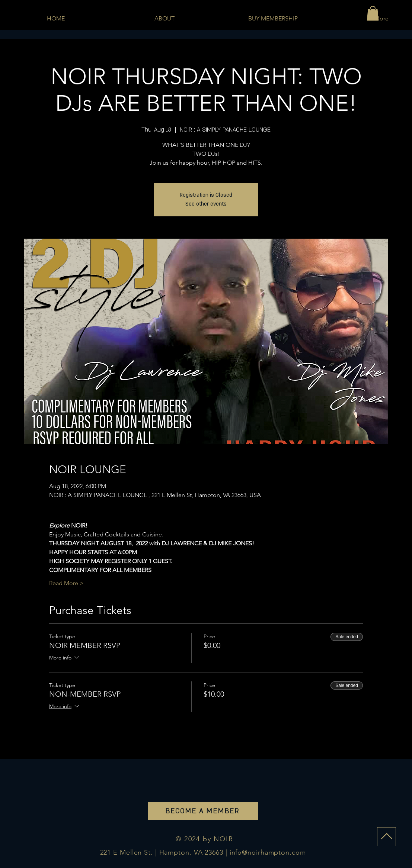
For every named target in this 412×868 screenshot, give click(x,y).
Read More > (66, 583)
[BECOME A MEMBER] (203, 811)
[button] (373, 13)
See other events (206, 204)
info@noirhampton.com (268, 852)
